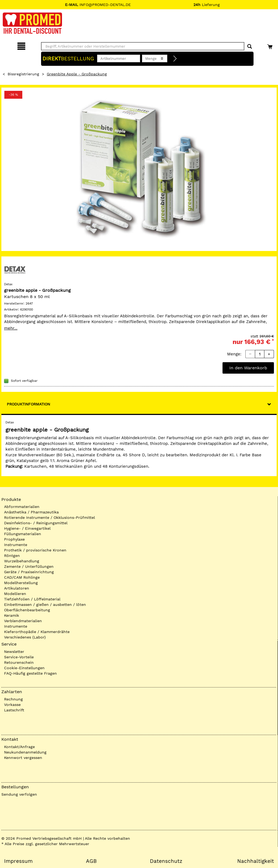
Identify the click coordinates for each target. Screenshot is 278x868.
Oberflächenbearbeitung (27, 610)
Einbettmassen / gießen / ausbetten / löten (45, 604)
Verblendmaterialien (23, 621)
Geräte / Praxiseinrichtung (29, 572)
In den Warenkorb (248, 368)
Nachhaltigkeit (256, 861)
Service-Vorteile (19, 657)
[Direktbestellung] (175, 59)
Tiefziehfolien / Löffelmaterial (32, 599)
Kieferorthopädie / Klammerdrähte (37, 632)
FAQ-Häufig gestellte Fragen (30, 673)
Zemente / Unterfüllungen (29, 566)
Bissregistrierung (23, 74)
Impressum (18, 861)
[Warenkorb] (271, 45)
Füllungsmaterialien (23, 534)
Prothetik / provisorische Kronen (35, 550)
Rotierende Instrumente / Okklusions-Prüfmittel (50, 517)
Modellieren (15, 594)
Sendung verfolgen (19, 794)
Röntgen (12, 556)
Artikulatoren (17, 588)
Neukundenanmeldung (25, 752)
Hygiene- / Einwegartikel (27, 528)
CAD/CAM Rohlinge (22, 577)
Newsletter (14, 652)
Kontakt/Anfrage (19, 747)
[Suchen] (250, 47)
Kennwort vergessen (23, 758)
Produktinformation (28, 404)
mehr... (11, 328)
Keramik (12, 615)
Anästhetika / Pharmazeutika (31, 512)
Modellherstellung (21, 583)
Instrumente (16, 545)
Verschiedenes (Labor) (25, 637)
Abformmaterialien (22, 507)
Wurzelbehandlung (22, 561)
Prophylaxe (14, 539)
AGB (91, 861)
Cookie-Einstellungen (24, 668)
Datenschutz (166, 861)
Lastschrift (14, 710)
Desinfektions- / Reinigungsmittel (36, 523)
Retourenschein (19, 662)
